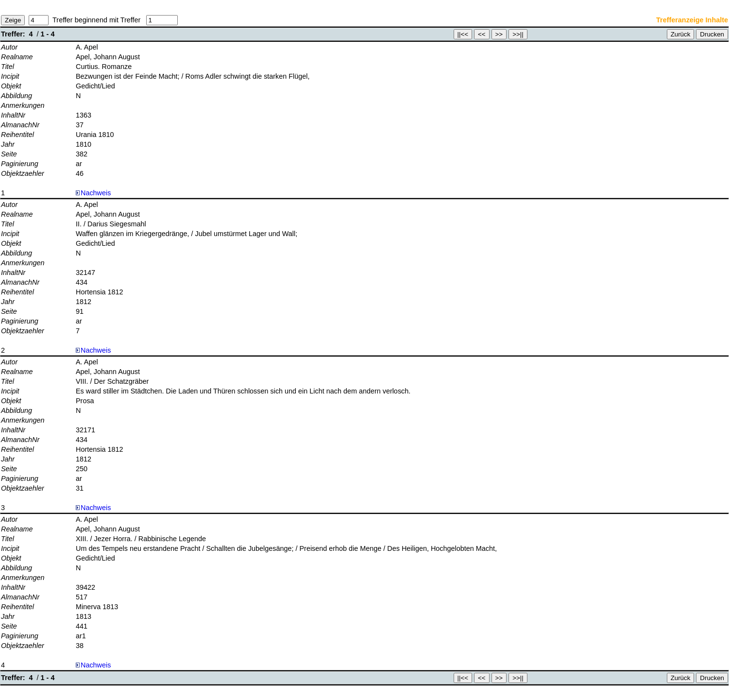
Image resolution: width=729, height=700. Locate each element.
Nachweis (93, 193)
